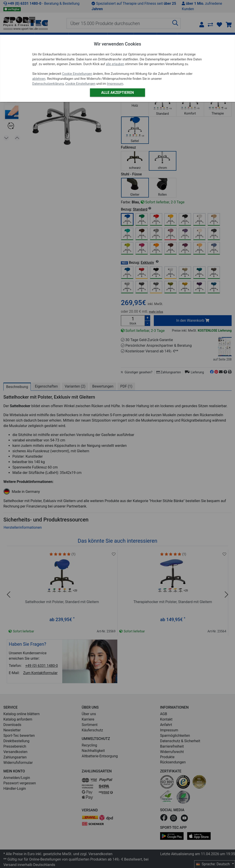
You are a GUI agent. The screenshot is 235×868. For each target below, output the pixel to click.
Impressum (115, 84)
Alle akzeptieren (117, 93)
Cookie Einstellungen (77, 74)
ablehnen (39, 79)
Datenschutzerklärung (48, 84)
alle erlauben (115, 64)
